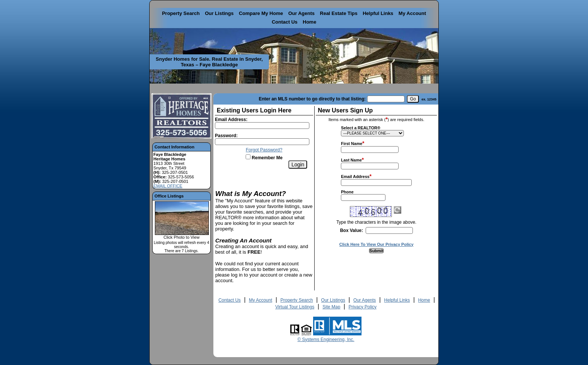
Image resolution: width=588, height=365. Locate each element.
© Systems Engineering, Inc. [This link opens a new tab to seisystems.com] (326, 340)
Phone (347, 192)
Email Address (355, 177)
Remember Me (264, 158)
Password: (226, 136)
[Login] (298, 165)
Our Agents (301, 13)
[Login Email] (262, 126)
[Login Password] (262, 142)
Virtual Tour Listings (295, 307)
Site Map (331, 307)
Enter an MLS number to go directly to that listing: (312, 99)
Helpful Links (378, 13)
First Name (352, 144)
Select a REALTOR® (361, 128)
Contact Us (285, 22)
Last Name (351, 160)
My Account (412, 13)
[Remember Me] (248, 157)
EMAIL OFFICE (168, 186)
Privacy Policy (362, 307)
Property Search (181, 13)
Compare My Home (261, 13)
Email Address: (231, 120)
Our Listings (219, 13)
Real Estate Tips (339, 13)
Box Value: (352, 230)
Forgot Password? (264, 150)
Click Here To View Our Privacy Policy (376, 244)
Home (309, 22)
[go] (413, 99)
